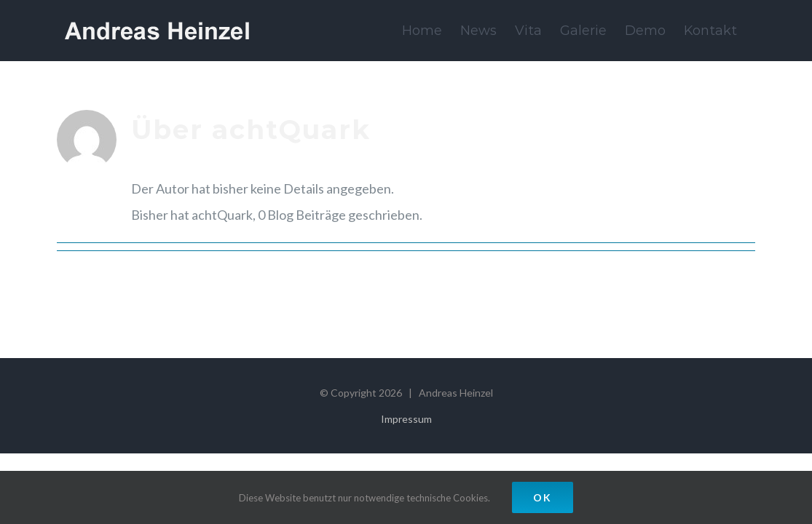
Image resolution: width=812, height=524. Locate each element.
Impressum (406, 419)
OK (543, 497)
